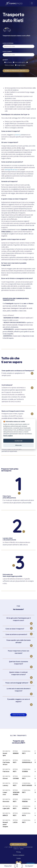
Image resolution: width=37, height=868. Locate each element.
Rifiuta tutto (19, 445)
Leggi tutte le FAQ (18, 715)
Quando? (5, 60)
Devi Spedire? (29, 866)
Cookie (19, 858)
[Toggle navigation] (32, 3)
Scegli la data (21, 65)
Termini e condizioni (18, 855)
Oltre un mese (10, 65)
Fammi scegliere (8, 436)
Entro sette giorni (20, 62)
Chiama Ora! (8, 866)
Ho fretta (9, 62)
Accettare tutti (18, 441)
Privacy (19, 852)
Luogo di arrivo (7, 51)
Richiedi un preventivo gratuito (16, 71)
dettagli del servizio (11, 170)
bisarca (18, 135)
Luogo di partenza (8, 43)
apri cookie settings (18, 844)
